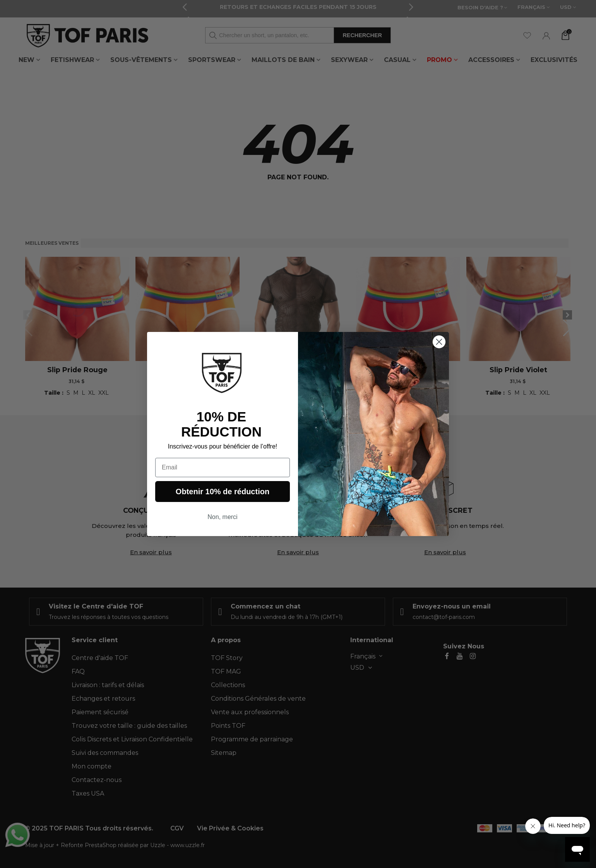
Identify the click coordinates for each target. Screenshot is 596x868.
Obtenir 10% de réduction (223, 492)
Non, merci (222, 517)
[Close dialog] (439, 342)
